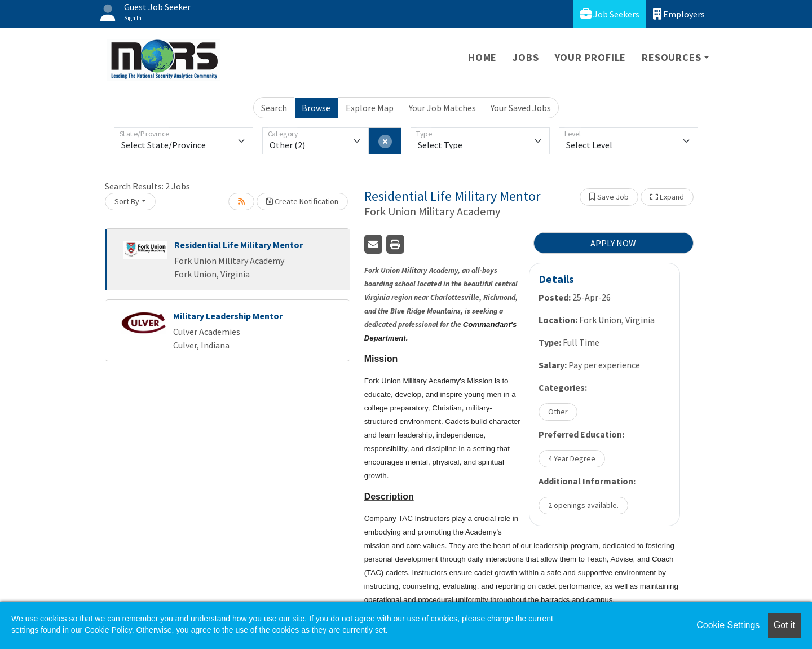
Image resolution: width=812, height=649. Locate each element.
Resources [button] (671, 57)
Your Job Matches (442, 108)
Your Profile (591, 57)
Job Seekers (610, 14)
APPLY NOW (613, 243)
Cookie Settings (728, 625)
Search (274, 108)
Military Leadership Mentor (228, 316)
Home (482, 57)
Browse (316, 108)
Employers (679, 14)
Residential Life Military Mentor (239, 245)
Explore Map (370, 108)
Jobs (526, 57)
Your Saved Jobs (521, 108)
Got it (784, 625)
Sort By (127, 201)
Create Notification (302, 201)
